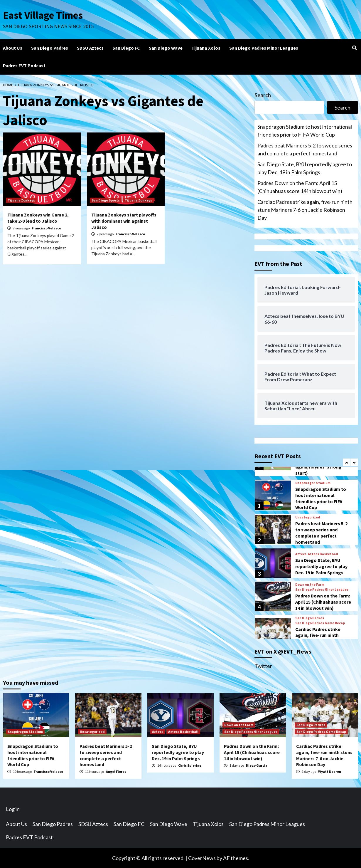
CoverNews (202, 858)
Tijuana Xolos (206, 48)
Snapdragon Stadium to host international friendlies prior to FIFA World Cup (305, 131)
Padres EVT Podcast (24, 66)
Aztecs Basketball (323, 554)
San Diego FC (126, 48)
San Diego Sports (106, 200)
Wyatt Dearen (330, 772)
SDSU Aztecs (90, 48)
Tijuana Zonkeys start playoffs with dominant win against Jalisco (124, 221)
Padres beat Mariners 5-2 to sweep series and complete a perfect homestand (305, 149)
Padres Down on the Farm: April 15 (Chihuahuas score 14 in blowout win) (300, 187)
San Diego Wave (166, 48)
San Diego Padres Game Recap (320, 623)
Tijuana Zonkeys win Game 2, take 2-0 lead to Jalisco (38, 218)
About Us (13, 48)
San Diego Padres (50, 48)
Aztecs (301, 554)
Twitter (263, 666)
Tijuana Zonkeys (21, 200)
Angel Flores (116, 772)
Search (263, 95)
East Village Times (43, 15)
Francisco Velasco (46, 228)
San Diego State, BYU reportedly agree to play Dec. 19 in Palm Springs (305, 168)
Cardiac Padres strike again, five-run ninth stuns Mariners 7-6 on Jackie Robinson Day (305, 210)
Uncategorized (308, 517)
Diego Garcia (257, 765)
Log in (13, 809)
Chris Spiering (190, 765)
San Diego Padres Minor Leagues (264, 48)
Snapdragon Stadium (313, 483)
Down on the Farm (310, 585)
